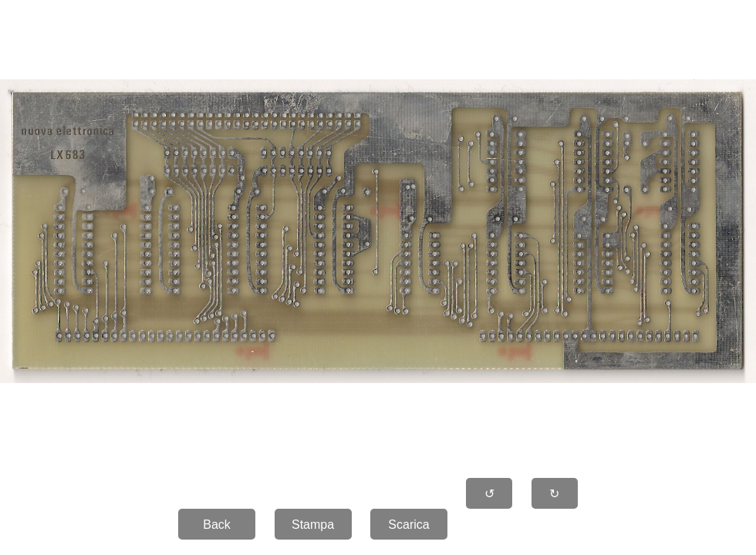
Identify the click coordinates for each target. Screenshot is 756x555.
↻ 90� (555, 498)
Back (217, 525)
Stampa (313, 525)
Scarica (408, 525)
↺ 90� (490, 498)
